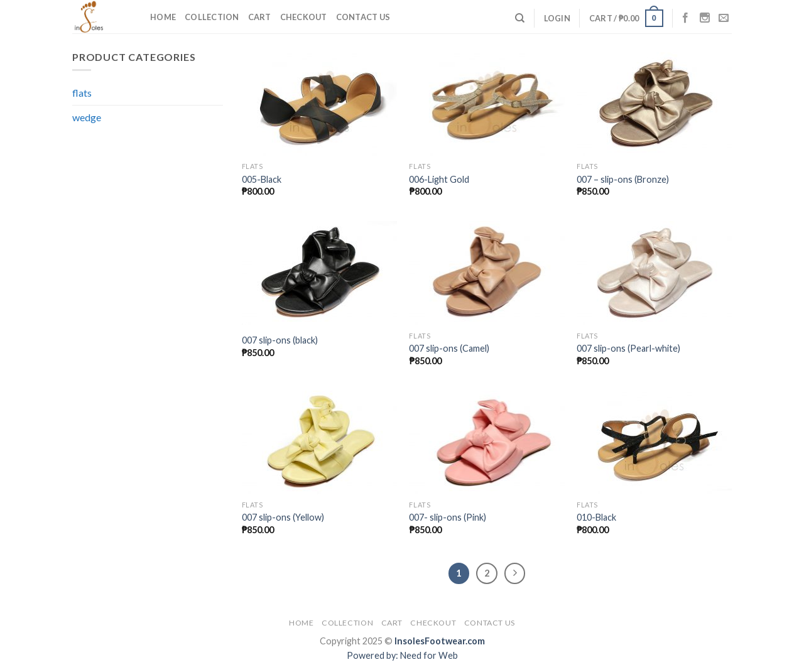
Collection (212, 17)
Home (163, 17)
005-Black (262, 179)
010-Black (596, 517)
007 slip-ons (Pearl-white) (628, 348)
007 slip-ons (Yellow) (283, 517)
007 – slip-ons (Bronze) (623, 179)
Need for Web (429, 655)
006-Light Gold (439, 179)
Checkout (304, 17)
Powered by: (373, 655)
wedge (87, 117)
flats (82, 93)
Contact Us (363, 17)
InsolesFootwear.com (440, 641)
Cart (260, 17)
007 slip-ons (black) (280, 340)
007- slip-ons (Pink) (448, 517)
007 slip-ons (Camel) (449, 348)
